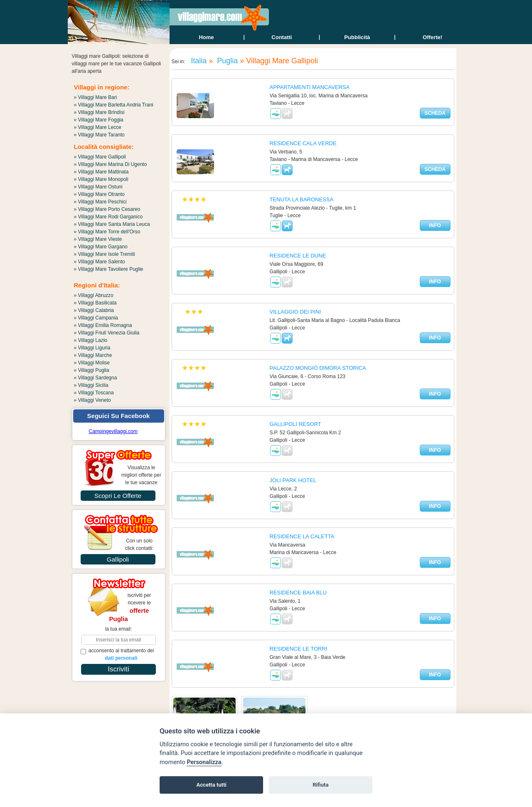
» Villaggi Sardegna (96, 378)
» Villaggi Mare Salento (100, 262)
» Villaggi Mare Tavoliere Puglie (109, 269)
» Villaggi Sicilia (91, 385)
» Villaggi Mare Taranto (99, 135)
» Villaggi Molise (92, 363)
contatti (282, 37)
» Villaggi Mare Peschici (100, 202)
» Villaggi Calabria (94, 310)
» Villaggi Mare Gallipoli (100, 157)
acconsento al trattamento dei (117, 654)
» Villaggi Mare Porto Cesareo (107, 209)
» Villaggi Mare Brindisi (99, 112)
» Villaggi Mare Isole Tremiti (105, 254)
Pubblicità (357, 37)
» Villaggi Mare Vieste (98, 239)
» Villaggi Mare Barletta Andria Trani (114, 105)
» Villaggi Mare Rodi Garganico (108, 217)
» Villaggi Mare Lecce (98, 127)
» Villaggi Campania (96, 318)
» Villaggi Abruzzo (94, 295)
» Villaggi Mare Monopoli (101, 179)
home (206, 37)
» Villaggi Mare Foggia (99, 120)
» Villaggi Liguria (92, 348)
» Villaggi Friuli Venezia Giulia (107, 333)
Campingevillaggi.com (113, 431)
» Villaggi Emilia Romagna (103, 325)
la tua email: (119, 629)
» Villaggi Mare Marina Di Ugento (111, 164)
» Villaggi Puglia (92, 370)
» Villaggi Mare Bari (96, 97)
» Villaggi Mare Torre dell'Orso (107, 232)
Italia (198, 61)
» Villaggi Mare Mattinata (101, 172)
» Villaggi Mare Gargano (101, 247)
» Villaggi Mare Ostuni (98, 187)
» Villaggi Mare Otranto (100, 194)
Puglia (226, 61)
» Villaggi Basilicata (95, 303)
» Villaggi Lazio (91, 340)
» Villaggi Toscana (94, 393)
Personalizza (204, 762)
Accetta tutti (211, 785)
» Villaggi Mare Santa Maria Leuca (112, 224)
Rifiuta (320, 785)
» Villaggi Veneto (92, 400)
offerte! (432, 37)
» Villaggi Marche (93, 355)
